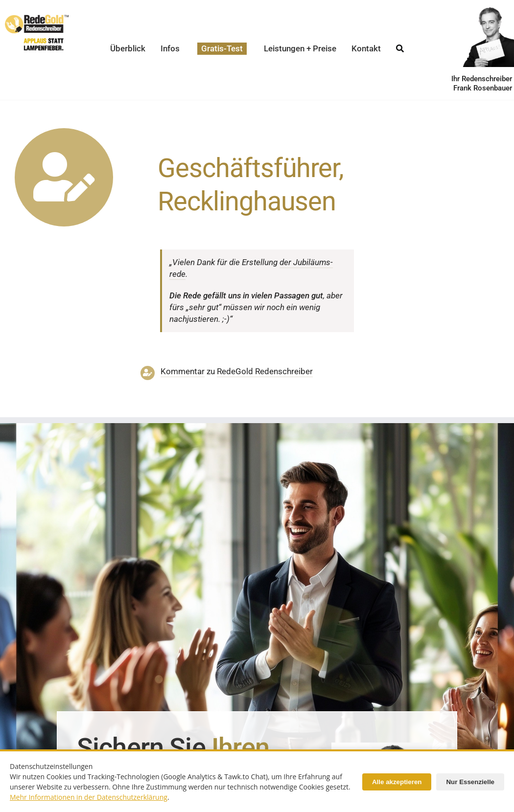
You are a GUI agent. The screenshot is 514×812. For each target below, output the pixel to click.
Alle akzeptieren (397, 782)
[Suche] (400, 46)
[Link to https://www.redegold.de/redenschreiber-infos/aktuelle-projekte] (64, 177)
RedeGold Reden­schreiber (265, 371)
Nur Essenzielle (470, 782)
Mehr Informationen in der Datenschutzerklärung (89, 797)
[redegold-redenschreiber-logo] (37, 19)
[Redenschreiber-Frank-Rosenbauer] (382, 746)
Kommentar (183, 371)
